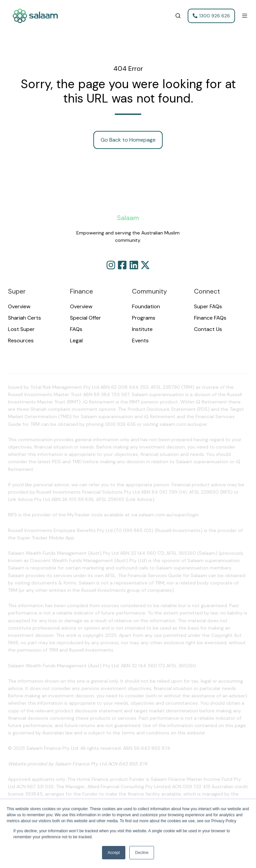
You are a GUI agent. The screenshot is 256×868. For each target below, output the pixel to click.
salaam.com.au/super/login (169, 515)
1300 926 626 (211, 16)
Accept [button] (114, 853)
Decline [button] (142, 853)
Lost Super (21, 329)
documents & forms (54, 583)
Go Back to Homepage (128, 140)
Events (140, 340)
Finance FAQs (210, 318)
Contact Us (208, 329)
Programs (144, 318)
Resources (21, 340)
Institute (142, 329)
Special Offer (85, 318)
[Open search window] (178, 16)
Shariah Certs (24, 318)
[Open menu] (245, 16)
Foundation (146, 306)
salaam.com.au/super (183, 424)
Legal (76, 340)
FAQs (76, 329)
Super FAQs (208, 306)
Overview (19, 306)
